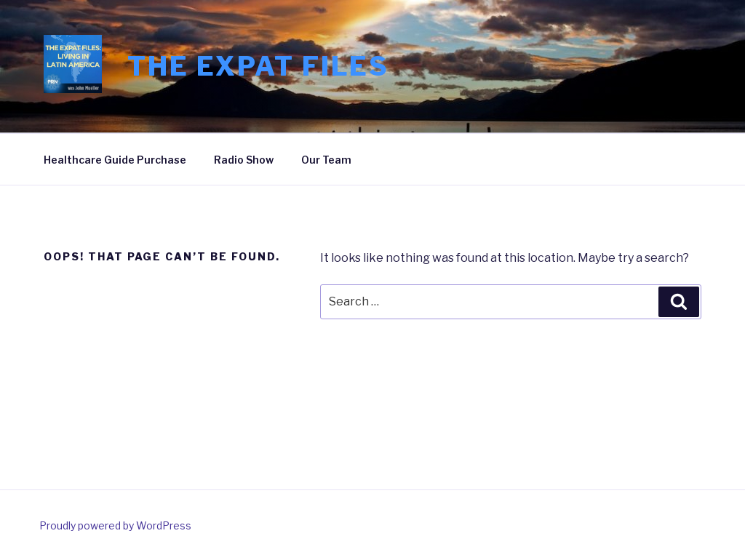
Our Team (326, 160)
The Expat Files (258, 66)
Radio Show (244, 160)
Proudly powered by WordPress (115, 525)
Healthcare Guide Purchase (115, 160)
